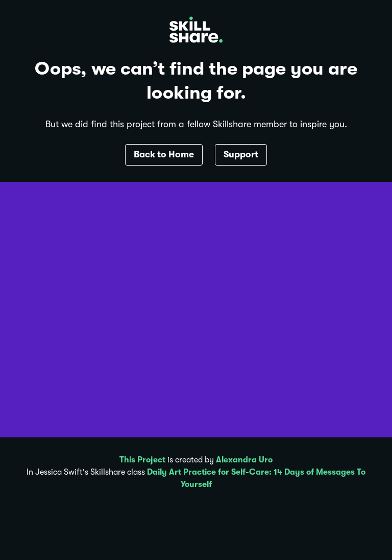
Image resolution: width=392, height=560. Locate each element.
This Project (142, 460)
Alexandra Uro (244, 460)
